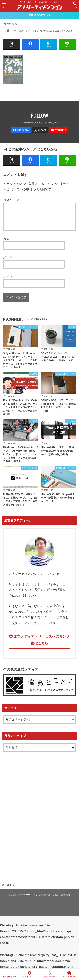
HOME (9, 889)
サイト (8, 281)
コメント (11, 200)
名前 (6, 242)
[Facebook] (21, 130)
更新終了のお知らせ (39, 15)
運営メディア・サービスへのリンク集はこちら (42, 644)
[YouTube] (59, 130)
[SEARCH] (75, 5)
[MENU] (4, 5)
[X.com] (40, 130)
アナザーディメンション (32, 899)
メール (8, 262)
